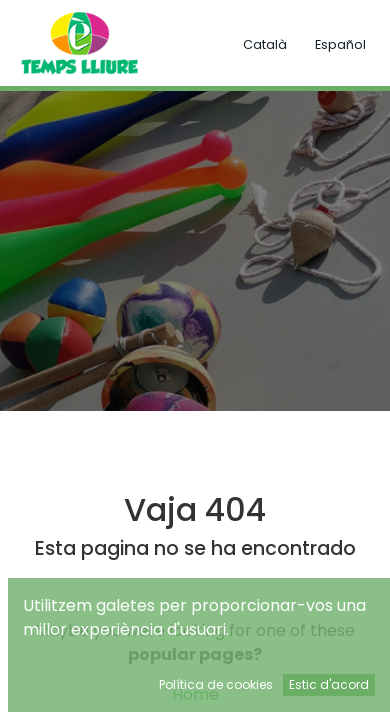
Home (195, 694)
